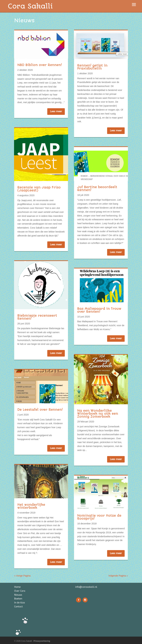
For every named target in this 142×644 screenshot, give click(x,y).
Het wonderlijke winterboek (31, 506)
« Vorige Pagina (22, 576)
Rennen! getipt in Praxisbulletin (92, 67)
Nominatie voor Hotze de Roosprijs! (99, 517)
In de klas (20, 603)
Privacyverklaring (42, 641)
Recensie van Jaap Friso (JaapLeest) (39, 189)
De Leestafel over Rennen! (40, 410)
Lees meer (56, 111)
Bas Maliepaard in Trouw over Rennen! (99, 310)
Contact (19, 607)
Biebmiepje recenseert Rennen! (37, 317)
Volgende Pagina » (118, 576)
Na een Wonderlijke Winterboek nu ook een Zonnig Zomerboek (98, 414)
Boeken (18, 599)
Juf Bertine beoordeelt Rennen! (97, 189)
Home (17, 587)
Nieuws (18, 595)
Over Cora (20, 591)
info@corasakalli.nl (86, 587)
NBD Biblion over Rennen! (40, 65)
